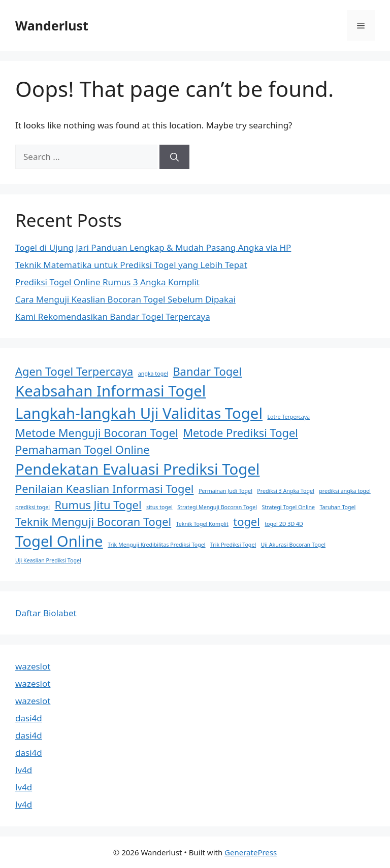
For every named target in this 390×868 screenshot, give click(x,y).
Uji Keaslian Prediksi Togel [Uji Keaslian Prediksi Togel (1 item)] (48, 560)
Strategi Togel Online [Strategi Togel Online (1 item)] (289, 507)
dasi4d (29, 718)
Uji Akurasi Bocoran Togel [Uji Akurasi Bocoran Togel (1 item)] (293, 545)
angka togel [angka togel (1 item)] (153, 374)
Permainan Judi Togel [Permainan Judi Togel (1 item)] (225, 491)
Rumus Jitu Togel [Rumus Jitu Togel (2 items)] (98, 505)
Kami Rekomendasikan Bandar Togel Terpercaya (113, 316)
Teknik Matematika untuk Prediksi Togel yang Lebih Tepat (131, 265)
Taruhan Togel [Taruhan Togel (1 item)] (337, 507)
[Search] (174, 157)
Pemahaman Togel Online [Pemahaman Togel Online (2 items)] (83, 449)
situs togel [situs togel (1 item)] (159, 507)
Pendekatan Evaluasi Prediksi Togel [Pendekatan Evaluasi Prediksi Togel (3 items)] (137, 469)
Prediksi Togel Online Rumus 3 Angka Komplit (107, 282)
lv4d (24, 770)
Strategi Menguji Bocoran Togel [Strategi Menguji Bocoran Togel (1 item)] (217, 507)
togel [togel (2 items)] (247, 522)
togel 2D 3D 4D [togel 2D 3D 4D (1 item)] (284, 524)
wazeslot (33, 666)
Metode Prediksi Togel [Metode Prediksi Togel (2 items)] (240, 433)
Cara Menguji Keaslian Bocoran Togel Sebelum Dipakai (125, 299)
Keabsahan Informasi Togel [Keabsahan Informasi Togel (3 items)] (110, 391)
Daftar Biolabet (46, 613)
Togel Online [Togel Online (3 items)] (59, 541)
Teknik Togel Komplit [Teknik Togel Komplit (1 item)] (202, 524)
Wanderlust (52, 25)
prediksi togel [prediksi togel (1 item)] (32, 507)
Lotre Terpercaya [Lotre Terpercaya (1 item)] (288, 417)
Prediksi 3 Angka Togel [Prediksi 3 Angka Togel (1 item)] (285, 491)
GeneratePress (251, 852)
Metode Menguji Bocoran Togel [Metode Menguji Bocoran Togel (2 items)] (97, 433)
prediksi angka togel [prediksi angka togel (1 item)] (345, 491)
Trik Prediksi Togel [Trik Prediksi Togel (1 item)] (233, 545)
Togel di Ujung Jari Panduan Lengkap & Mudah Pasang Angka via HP (153, 247)
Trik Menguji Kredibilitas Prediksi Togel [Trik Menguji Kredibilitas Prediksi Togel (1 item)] (156, 545)
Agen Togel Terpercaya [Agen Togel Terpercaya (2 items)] (74, 371)
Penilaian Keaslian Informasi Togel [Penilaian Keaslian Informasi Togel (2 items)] (104, 489)
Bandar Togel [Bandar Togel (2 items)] (207, 371)
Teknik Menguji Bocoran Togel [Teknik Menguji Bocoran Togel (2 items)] (93, 522)
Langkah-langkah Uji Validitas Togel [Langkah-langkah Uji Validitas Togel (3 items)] (139, 413)
